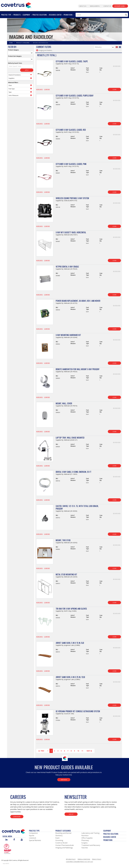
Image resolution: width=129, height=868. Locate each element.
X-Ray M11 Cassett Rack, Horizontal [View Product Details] (71, 232)
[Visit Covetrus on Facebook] (14, 840)
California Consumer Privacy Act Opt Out (80, 862)
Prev (41, 751)
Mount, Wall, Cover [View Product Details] (64, 403)
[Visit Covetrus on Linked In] (7, 840)
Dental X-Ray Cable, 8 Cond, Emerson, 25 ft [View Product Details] (74, 472)
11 (82, 751)
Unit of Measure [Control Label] (13, 95)
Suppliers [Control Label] (11, 78)
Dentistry (59, 836)
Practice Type (34, 831)
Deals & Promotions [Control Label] (15, 75)
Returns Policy (71, 859)
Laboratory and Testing (90, 833)
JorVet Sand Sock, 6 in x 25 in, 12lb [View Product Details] (70, 677)
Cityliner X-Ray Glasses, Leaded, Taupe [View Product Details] (72, 61)
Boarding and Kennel (63, 833)
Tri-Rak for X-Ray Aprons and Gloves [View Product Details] (71, 609)
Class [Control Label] (10, 85)
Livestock (33, 838)
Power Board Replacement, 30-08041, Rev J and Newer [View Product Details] (78, 301)
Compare (47, 89)
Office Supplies (87, 838)
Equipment (107, 831)
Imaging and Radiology (64, 848)
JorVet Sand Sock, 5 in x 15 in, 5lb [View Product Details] (70, 643)
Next (89, 751)
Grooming (59, 840)
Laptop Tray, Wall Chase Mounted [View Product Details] (70, 438)
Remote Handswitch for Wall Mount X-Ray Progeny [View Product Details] (78, 369)
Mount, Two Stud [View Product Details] (63, 540)
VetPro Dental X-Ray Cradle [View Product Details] (67, 267)
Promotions (108, 840)
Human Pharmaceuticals (65, 845)
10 (78, 751)
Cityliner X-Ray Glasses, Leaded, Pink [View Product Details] (71, 164)
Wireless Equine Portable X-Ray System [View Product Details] (72, 198)
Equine (32, 836)
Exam (57, 838)
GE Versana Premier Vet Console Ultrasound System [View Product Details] (78, 711)
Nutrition (85, 836)
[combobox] (102, 15)
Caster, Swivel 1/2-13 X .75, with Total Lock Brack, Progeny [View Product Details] (77, 507)
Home (11, 43)
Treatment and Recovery (91, 845)
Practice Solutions (111, 834)
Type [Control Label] (10, 92)
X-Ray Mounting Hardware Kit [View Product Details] (68, 335)
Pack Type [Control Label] (12, 89)
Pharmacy (85, 840)
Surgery (84, 843)
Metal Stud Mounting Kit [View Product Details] (66, 574)
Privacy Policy (97, 859)
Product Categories (23, 43)
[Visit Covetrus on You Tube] (22, 840)
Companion (33, 833)
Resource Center (110, 837)
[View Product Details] (45, 74)
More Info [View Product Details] (40, 89)
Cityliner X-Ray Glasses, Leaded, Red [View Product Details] (71, 130)
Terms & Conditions (84, 859)
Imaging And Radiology (41, 43)
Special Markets (35, 840)
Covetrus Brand (61, 843)
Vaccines (85, 848)
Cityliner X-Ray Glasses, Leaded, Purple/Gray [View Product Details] (75, 96)
